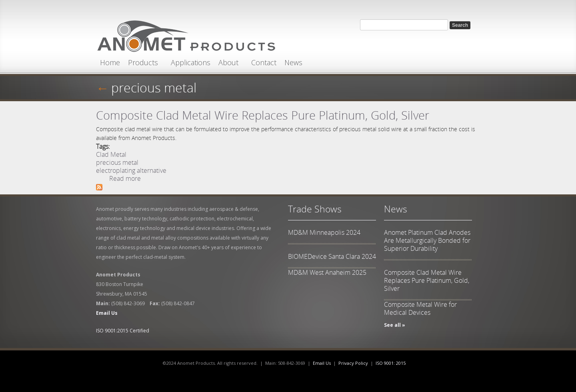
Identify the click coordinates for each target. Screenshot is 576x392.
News (293, 62)
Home (110, 62)
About (228, 62)
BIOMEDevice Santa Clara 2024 (332, 256)
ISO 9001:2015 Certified (123, 331)
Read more (125, 178)
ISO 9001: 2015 (391, 363)
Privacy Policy (353, 363)
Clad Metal (111, 154)
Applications (191, 62)
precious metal (154, 87)
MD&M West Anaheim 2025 (327, 272)
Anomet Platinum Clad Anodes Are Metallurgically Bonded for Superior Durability (427, 240)
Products (143, 62)
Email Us (322, 363)
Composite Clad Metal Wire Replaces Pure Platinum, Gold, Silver (263, 115)
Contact (264, 62)
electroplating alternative (131, 170)
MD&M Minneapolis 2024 (324, 232)
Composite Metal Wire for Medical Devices (420, 308)
